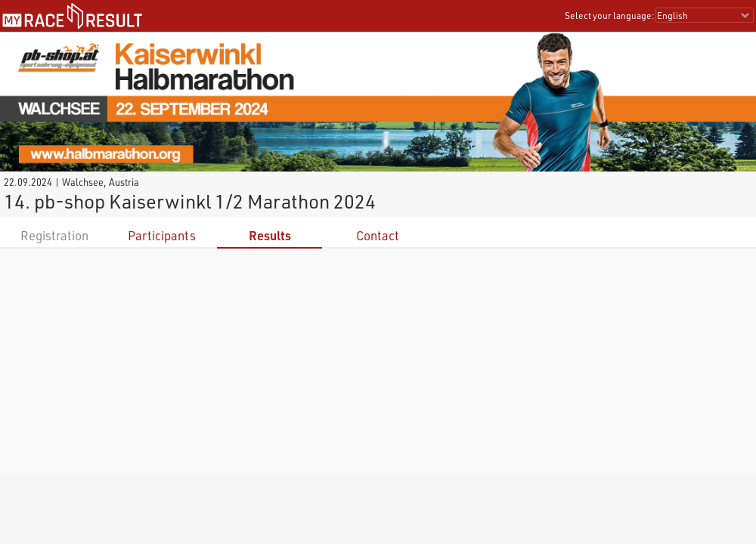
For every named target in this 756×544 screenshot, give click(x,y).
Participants (162, 235)
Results (270, 235)
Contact (378, 235)
